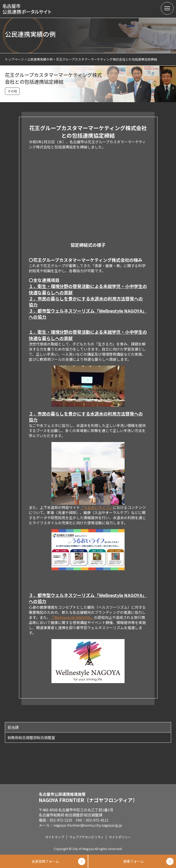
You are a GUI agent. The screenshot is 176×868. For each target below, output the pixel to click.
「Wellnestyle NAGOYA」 (72, 617)
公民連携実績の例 (40, 59)
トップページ (14, 59)
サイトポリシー (120, 837)
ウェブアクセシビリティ (86, 837)
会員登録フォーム (44, 861)
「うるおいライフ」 (96, 507)
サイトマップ (55, 837)
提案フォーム (132, 861)
